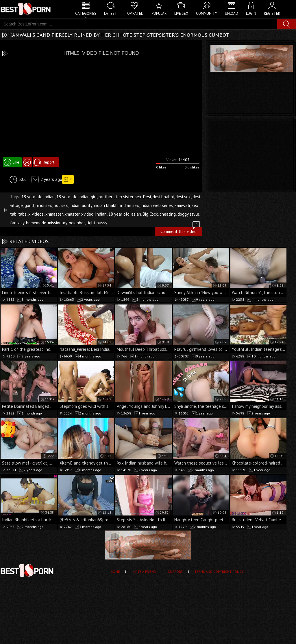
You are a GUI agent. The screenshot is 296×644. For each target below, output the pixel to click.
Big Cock (150, 214)
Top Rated (134, 13)
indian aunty (81, 205)
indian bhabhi (106, 205)
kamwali (182, 205)
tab (13, 214)
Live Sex (181, 13)
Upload (232, 13)
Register (272, 13)
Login (251, 13)
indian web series (157, 205)
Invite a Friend (144, 571)
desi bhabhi (163, 197)
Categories (86, 13)
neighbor (77, 223)
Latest (111, 13)
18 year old (119, 214)
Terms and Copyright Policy (219, 571)
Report (49, 162)
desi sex (183, 197)
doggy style (188, 214)
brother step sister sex (120, 197)
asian (136, 214)
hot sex (61, 205)
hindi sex (44, 205)
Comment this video (181, 231)
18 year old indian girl (77, 197)
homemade (36, 223)
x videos (36, 214)
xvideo (87, 214)
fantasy (17, 223)
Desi (147, 197)
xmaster (72, 214)
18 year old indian (38, 197)
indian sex (130, 205)
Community (207, 13)
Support (175, 571)
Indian (101, 214)
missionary (58, 223)
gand (29, 205)
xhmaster (54, 214)
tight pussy (97, 223)
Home (115, 571)
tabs (22, 214)
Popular (159, 13)
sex (195, 205)
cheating (168, 214)
